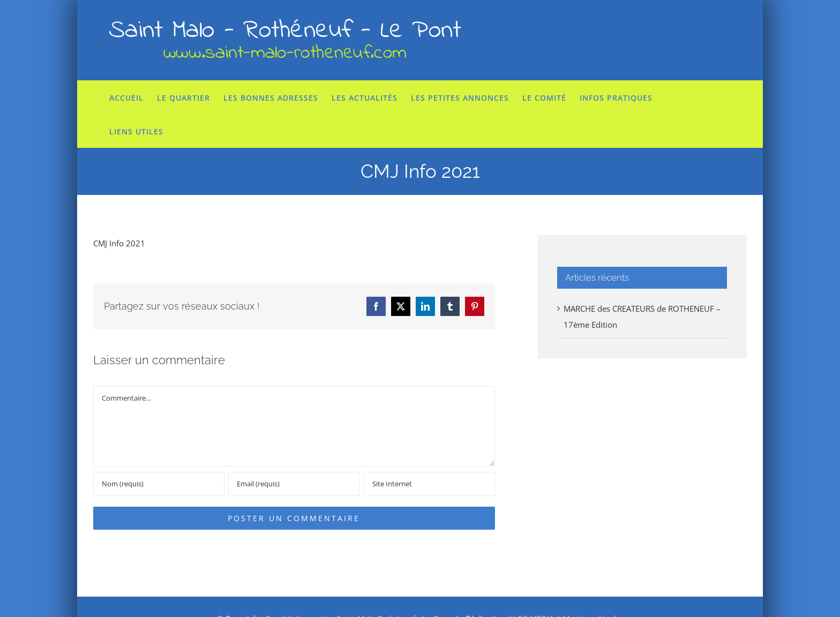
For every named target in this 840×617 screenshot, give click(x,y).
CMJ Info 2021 (119, 243)
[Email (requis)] (294, 484)
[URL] (429, 484)
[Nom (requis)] (159, 484)
